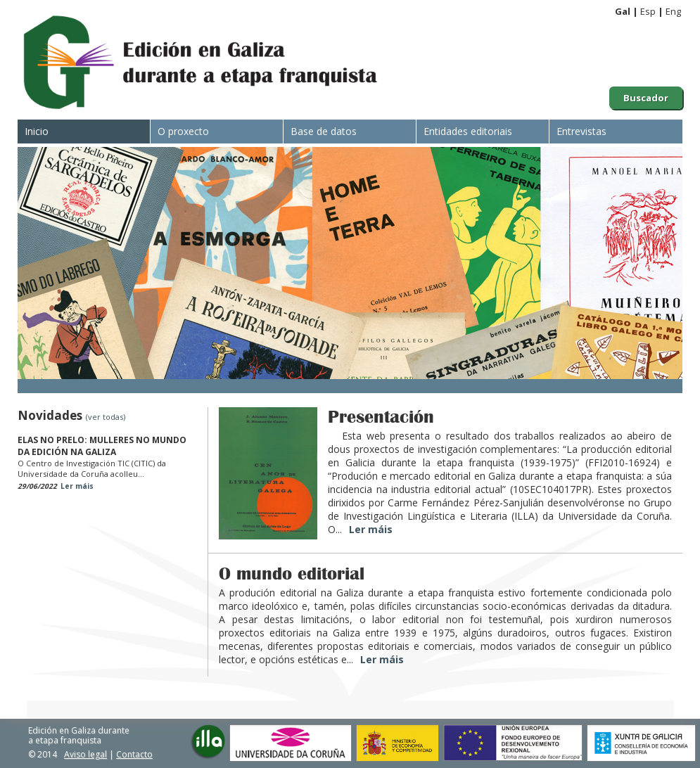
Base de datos (324, 131)
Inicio (37, 131)
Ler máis (77, 486)
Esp (648, 11)
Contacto (134, 754)
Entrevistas (581, 131)
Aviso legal (85, 754)
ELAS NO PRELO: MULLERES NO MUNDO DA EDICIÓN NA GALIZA (102, 446)
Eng (673, 11)
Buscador (646, 98)
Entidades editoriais (468, 131)
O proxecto (183, 131)
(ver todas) (106, 417)
